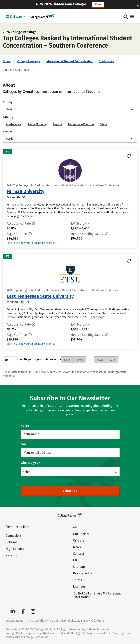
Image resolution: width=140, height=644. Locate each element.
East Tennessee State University (40, 296)
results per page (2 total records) (32, 360)
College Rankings (29, 61)
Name (25, 426)
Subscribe (70, 491)
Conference (107, 61)
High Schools (15, 549)
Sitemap (79, 567)
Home (7, 61)
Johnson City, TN (18, 302)
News (77, 547)
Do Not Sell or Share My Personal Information (97, 595)
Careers (79, 540)
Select (27, 472)
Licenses (79, 586)
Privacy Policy (83, 573)
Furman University (26, 191)
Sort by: (8, 102)
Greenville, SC (16, 197)
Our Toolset (81, 534)
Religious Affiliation (81, 124)
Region (57, 124)
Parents (11, 555)
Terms (77, 580)
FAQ (76, 560)
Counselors (14, 536)
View (98, 5)
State (104, 124)
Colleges (12, 542)
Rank (9, 110)
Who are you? (30, 463)
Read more (98, 317)
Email (25, 444)
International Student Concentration (69, 61)
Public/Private (37, 124)
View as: (8, 132)
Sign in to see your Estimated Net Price (31, 243)
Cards (10, 139)
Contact (79, 554)
